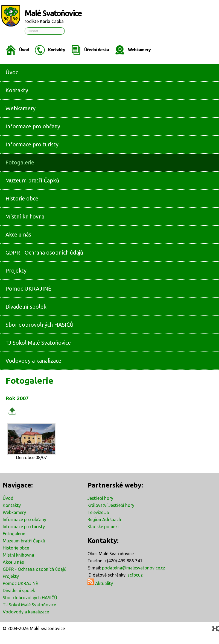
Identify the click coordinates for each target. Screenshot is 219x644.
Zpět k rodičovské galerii (12, 411)
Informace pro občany (24, 519)
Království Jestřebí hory (111, 505)
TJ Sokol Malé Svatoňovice (29, 605)
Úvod (24, 50)
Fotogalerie (14, 534)
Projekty (11, 576)
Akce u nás (13, 562)
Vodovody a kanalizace (26, 612)
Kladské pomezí (103, 527)
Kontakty (57, 50)
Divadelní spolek (19, 590)
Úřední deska (97, 50)
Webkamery (139, 50)
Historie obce (16, 548)
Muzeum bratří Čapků (24, 541)
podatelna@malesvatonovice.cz (134, 568)
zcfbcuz (135, 575)
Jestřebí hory (100, 498)
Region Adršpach (104, 519)
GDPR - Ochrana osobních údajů (35, 569)
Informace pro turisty (24, 527)
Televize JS (98, 512)
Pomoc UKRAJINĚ (20, 583)
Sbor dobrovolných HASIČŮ (30, 598)
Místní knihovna (18, 555)
